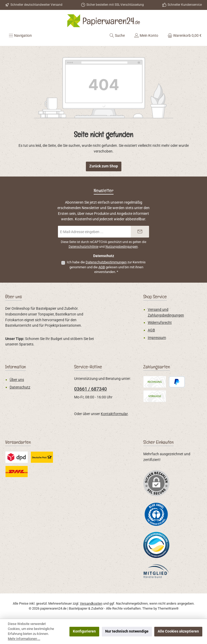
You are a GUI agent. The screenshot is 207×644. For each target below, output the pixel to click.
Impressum (157, 338)
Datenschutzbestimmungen (106, 262)
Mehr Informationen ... (24, 639)
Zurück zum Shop (104, 166)
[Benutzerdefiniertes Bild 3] (156, 571)
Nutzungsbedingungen (122, 247)
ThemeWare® (168, 608)
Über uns (17, 380)
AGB (102, 267)
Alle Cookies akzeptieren (178, 631)
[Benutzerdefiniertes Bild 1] (156, 514)
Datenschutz (20, 387)
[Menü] (20, 35)
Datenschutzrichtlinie (84, 247)
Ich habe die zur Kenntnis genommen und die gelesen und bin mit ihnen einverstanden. (106, 267)
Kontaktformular (114, 414)
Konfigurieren (84, 631)
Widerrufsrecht (160, 323)
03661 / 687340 (90, 389)
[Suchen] (117, 35)
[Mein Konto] (146, 35)
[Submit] (140, 232)
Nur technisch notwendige (127, 631)
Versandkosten (91, 603)
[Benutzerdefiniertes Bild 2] (156, 545)
